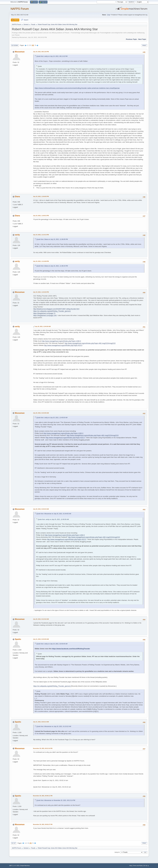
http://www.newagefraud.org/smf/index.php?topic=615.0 (63, 345)
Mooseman (20, 52)
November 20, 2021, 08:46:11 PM (43, 796)
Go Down (15, 45)
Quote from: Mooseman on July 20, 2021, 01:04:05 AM (54, 514)
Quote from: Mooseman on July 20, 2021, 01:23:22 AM (54, 726)
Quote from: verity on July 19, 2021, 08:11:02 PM (52, 56)
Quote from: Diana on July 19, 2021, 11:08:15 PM (52, 266)
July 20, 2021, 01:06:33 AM (41, 509)
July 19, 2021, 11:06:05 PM (41, 196)
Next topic (142, 39)
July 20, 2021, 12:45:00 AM (43, 326)
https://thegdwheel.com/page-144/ (45, 315)
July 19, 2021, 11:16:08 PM (41, 261)
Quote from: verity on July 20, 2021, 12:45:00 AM (52, 418)
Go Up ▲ (146, 866)
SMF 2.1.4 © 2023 (14, 866)
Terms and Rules (138, 866)
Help (131, 866)
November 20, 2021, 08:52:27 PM (43, 824)
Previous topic (131, 39)
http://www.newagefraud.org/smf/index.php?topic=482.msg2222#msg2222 (90, 343)
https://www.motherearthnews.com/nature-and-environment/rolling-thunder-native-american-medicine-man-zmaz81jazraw (77, 88)
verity (17, 235)
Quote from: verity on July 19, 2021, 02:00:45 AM (52, 644)
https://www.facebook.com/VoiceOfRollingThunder (71, 649)
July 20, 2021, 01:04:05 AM (41, 413)
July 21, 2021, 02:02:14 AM (41, 722)
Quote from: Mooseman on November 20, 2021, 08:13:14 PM (56, 800)
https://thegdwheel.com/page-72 (44, 313)
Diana (17, 197)
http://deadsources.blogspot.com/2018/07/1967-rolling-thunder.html (56, 309)
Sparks (18, 639)
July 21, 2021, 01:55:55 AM (41, 639)
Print (144, 45)
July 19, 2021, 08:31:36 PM (41, 52)
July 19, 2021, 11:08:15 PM (41, 216)
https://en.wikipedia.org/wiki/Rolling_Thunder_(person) (52, 311)
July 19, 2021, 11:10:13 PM (41, 235)
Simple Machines (25, 866)
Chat (108, 15)
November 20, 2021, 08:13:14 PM (43, 748)
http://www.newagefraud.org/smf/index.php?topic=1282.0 (61, 341)
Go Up (13, 843)
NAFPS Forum (20, 9)
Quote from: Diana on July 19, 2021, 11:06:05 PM (52, 239)
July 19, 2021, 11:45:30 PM (41, 292)
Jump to (117, 852)
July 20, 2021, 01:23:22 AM (41, 619)
